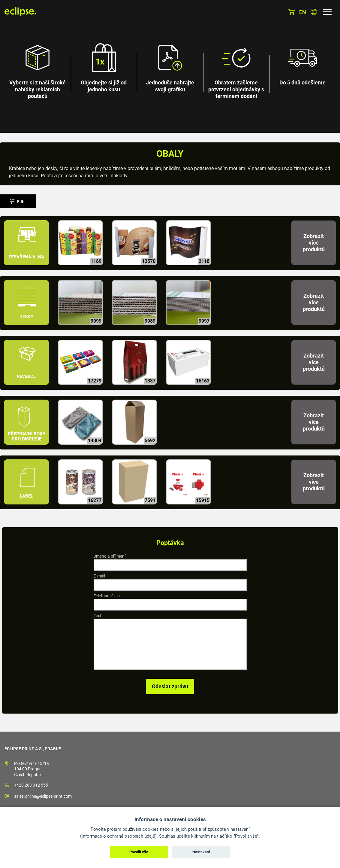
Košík (292, 12)
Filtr (21, 202)
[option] (170, 66)
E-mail (99, 576)
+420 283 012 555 (31, 785)
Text (98, 616)
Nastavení (201, 852)
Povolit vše (139, 852)
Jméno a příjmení (110, 556)
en (303, 12)
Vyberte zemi (314, 12)
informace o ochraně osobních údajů (118, 836)
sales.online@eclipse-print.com (43, 796)
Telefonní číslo (107, 596)
